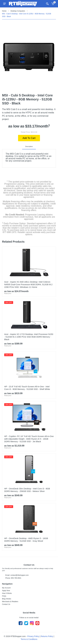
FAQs (4, 596)
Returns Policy (47, 636)
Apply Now (6, 591)
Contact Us (6, 604)
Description (29, 146)
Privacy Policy (33, 636)
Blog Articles (7, 599)
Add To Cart (29, 138)
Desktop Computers (18, 11)
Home (4, 11)
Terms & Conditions (29, 639)
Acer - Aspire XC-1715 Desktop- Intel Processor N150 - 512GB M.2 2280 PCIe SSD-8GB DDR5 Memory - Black (29, 337)
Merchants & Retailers (10, 602)
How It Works (7, 593)
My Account (6, 588)
